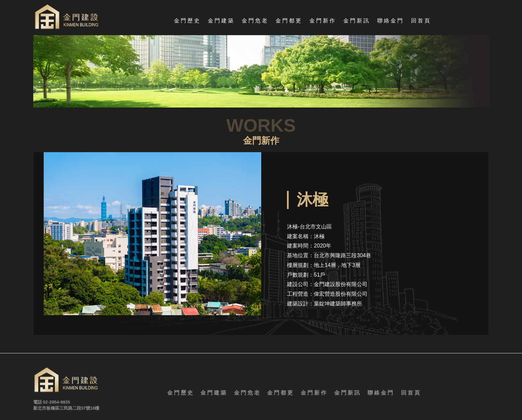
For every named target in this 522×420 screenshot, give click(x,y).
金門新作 (323, 21)
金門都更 (289, 21)
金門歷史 (187, 21)
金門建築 (221, 21)
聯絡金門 (391, 21)
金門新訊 (357, 21)
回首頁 (421, 21)
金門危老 (255, 21)
